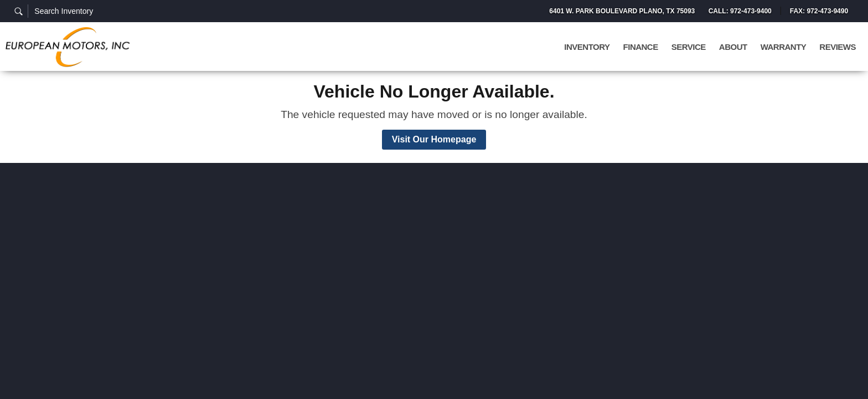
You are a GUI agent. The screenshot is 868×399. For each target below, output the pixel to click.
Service (689, 47)
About (733, 47)
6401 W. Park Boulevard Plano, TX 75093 (622, 11)
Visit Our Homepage (434, 139)
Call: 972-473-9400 (740, 11)
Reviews (838, 47)
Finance (641, 47)
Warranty (784, 47)
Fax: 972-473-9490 (819, 11)
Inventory (587, 47)
